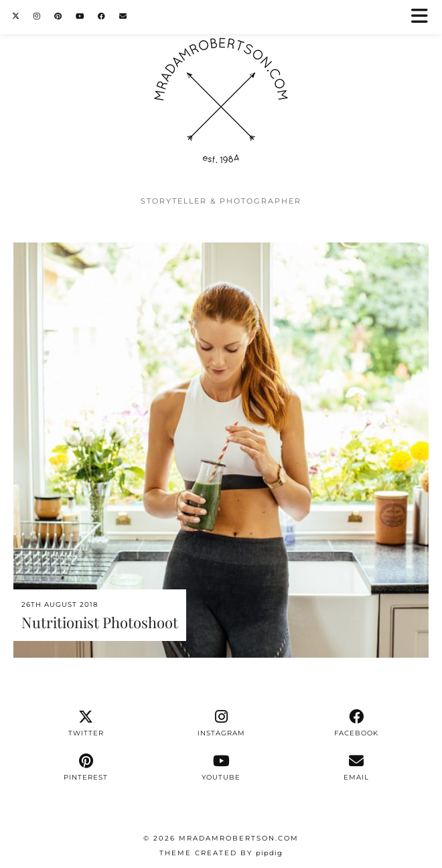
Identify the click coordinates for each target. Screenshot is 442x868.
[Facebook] (102, 16)
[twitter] (86, 723)
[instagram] (221, 723)
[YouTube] (80, 16)
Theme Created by (221, 853)
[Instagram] (37, 16)
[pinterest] (86, 768)
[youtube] (221, 768)
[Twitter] (16, 16)
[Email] (123, 16)
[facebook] (356, 723)
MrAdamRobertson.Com (239, 838)
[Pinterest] (58, 16)
